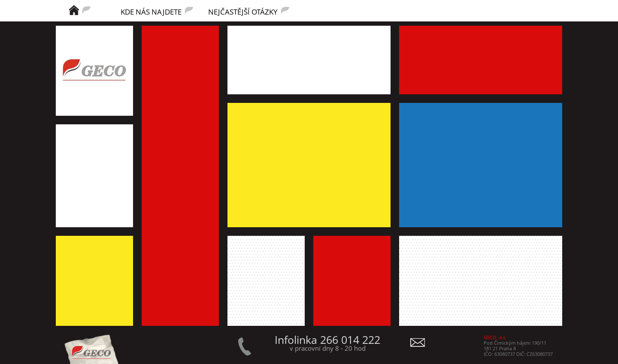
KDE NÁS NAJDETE (151, 11)
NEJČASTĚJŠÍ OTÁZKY (243, 11)
